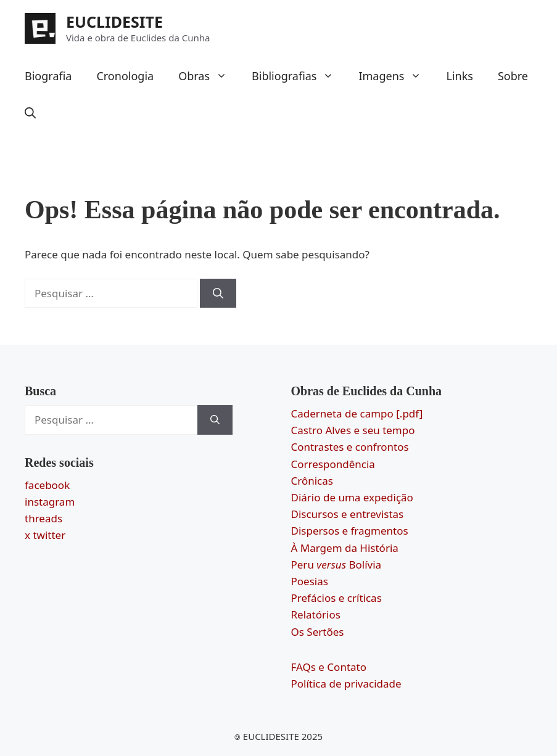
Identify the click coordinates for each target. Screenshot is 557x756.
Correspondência (333, 464)
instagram (50, 502)
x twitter (45, 535)
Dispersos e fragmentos (350, 531)
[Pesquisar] (218, 294)
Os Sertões (318, 632)
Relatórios (316, 614)
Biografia (48, 76)
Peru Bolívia (336, 565)
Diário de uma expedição (352, 497)
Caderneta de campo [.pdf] (357, 413)
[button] (30, 113)
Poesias (310, 581)
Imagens (396, 76)
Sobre (513, 76)
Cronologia (125, 76)
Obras (209, 76)
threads (43, 518)
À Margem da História (345, 548)
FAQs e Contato (329, 667)
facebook (47, 485)
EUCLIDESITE (114, 22)
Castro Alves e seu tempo (353, 430)
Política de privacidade (346, 684)
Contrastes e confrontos (350, 447)
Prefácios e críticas (336, 598)
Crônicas (312, 481)
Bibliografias (299, 76)
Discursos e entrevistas (348, 514)
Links (459, 76)
